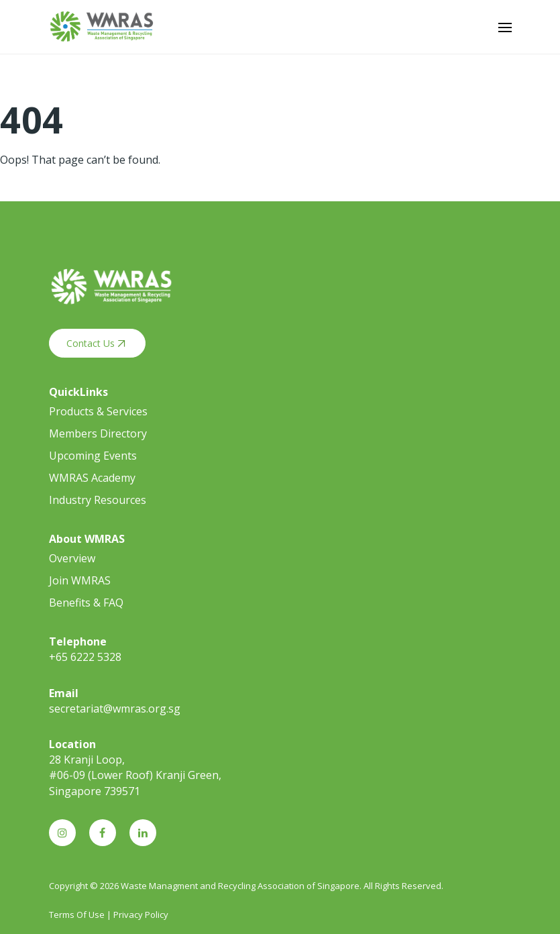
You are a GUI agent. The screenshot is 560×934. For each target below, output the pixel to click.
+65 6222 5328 (85, 657)
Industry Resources (98, 500)
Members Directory (98, 433)
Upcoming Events (93, 456)
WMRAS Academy (92, 478)
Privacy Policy (141, 915)
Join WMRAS (80, 580)
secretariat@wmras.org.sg (115, 709)
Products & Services (98, 411)
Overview (72, 558)
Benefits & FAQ (86, 603)
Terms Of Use (77, 915)
